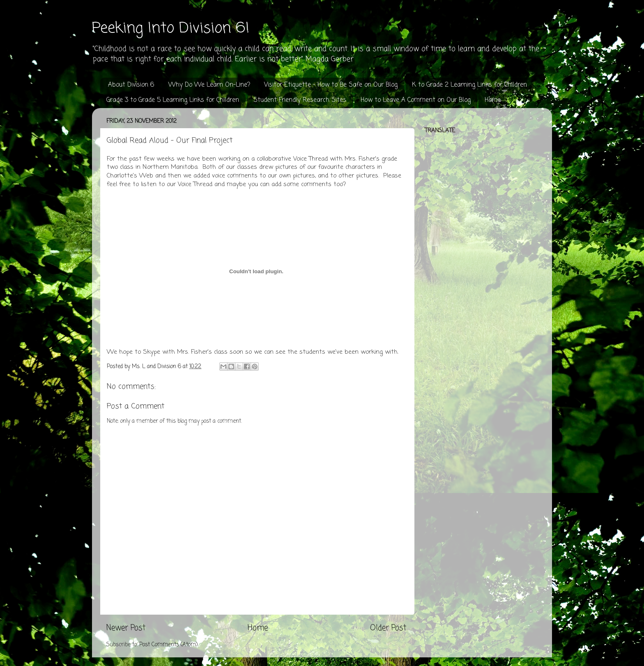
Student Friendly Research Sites (300, 100)
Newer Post (126, 628)
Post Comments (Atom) (168, 645)
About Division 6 (131, 85)
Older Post (388, 628)
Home (493, 100)
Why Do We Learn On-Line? (209, 85)
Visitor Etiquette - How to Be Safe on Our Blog (331, 85)
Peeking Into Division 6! (171, 29)
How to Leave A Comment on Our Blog (416, 100)
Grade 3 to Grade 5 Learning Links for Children (173, 100)
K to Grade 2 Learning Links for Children (469, 85)
